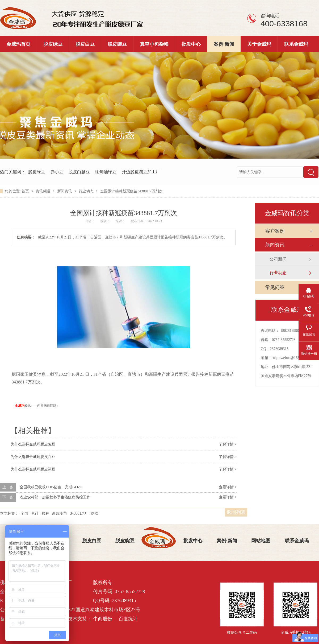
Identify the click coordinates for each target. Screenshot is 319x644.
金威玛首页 (18, 44)
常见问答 (275, 287)
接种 (45, 513)
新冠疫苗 (60, 513)
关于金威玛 (259, 44)
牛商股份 (103, 619)
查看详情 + (228, 487)
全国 (24, 513)
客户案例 (275, 231)
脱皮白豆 (85, 44)
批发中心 (191, 44)
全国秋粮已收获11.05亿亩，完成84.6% (51, 487)
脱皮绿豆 (53, 44)
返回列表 (236, 512)
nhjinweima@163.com (290, 358)
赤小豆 (57, 172)
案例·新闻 (224, 44)
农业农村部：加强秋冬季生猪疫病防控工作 (55, 497)
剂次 (95, 513)
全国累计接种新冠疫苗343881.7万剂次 (131, 191)
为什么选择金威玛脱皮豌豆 (33, 444)
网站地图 (261, 541)
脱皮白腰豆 (79, 172)
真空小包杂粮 (154, 44)
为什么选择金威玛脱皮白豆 (33, 457)
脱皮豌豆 (117, 44)
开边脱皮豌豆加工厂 (141, 172)
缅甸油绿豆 (106, 172)
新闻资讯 (65, 191)
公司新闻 (278, 259)
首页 (26, 191)
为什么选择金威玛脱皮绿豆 (33, 469)
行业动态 (87, 191)
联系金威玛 (296, 44)
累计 (35, 513)
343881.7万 (79, 513)
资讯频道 (44, 191)
